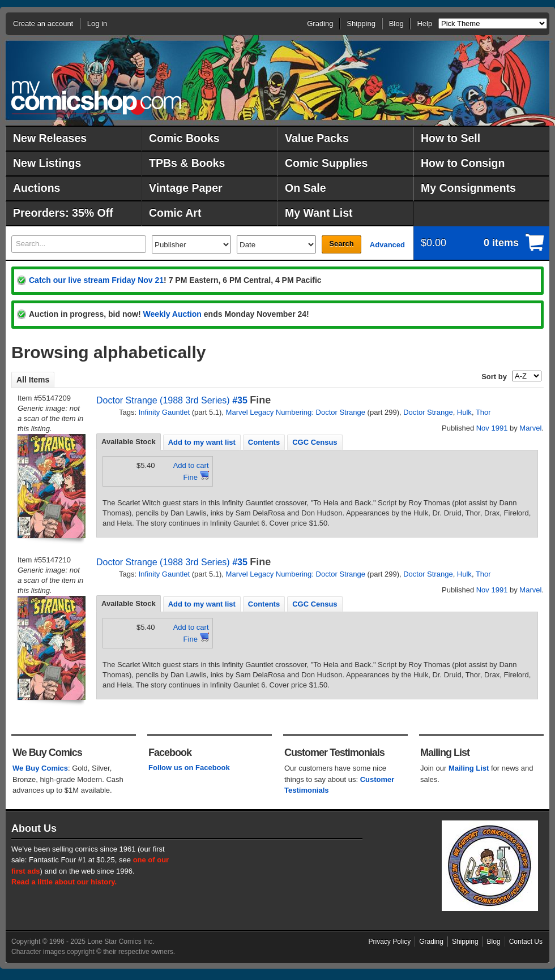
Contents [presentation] (264, 442)
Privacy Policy (390, 942)
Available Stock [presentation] (129, 442)
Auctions (37, 188)
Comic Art (175, 213)
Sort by (494, 377)
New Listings (47, 163)
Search (341, 244)
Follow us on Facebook (189, 768)
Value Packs (317, 138)
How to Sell (451, 138)
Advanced (387, 245)
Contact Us (526, 942)
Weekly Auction (172, 314)
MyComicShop (96, 98)
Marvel (530, 428)
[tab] (129, 442)
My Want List (319, 213)
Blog (396, 23)
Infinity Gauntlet (164, 412)
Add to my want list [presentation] (202, 442)
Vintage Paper (186, 188)
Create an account (43, 23)
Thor (483, 412)
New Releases (50, 138)
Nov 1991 (492, 428)
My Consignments (468, 188)
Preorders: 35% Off (63, 213)
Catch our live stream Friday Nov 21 (96, 280)
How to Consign (463, 163)
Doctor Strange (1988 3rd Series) (163, 400)
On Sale (306, 188)
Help (424, 23)
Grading (320, 23)
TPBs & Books (187, 163)
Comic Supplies (326, 163)
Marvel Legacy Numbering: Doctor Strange (296, 412)
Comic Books (184, 138)
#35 (240, 400)
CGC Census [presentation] (315, 442)
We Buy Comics (40, 768)
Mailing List (469, 768)
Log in (97, 23)
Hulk (464, 412)
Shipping (361, 23)
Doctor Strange (428, 412)
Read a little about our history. (64, 882)
